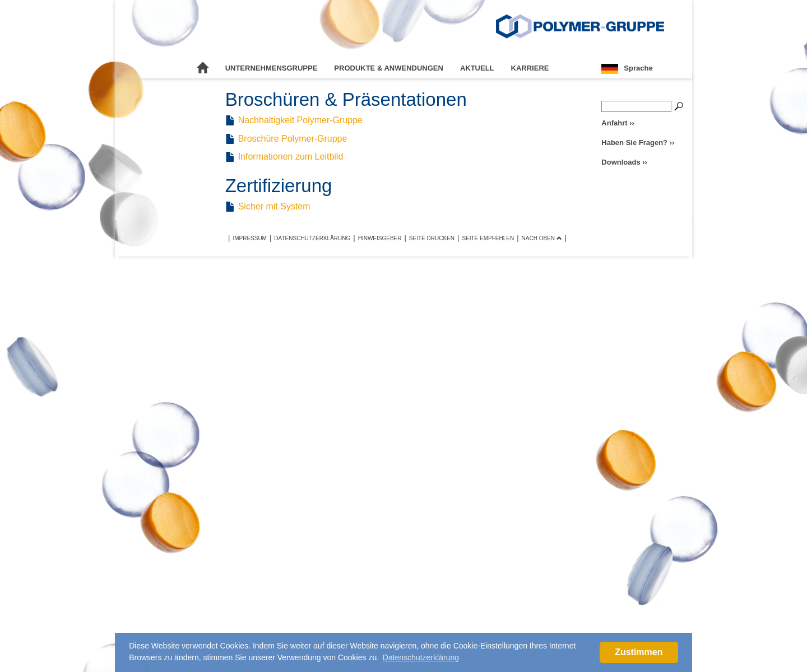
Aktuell (477, 68)
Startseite (203, 68)
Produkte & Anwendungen (389, 68)
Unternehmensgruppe (272, 68)
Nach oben (542, 238)
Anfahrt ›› (618, 123)
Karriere (530, 68)
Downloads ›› (624, 162)
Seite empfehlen (488, 238)
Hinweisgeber (380, 238)
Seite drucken (432, 238)
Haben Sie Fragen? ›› (638, 143)
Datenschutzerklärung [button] (421, 657)
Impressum (250, 238)
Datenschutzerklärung (312, 238)
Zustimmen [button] (639, 652)
